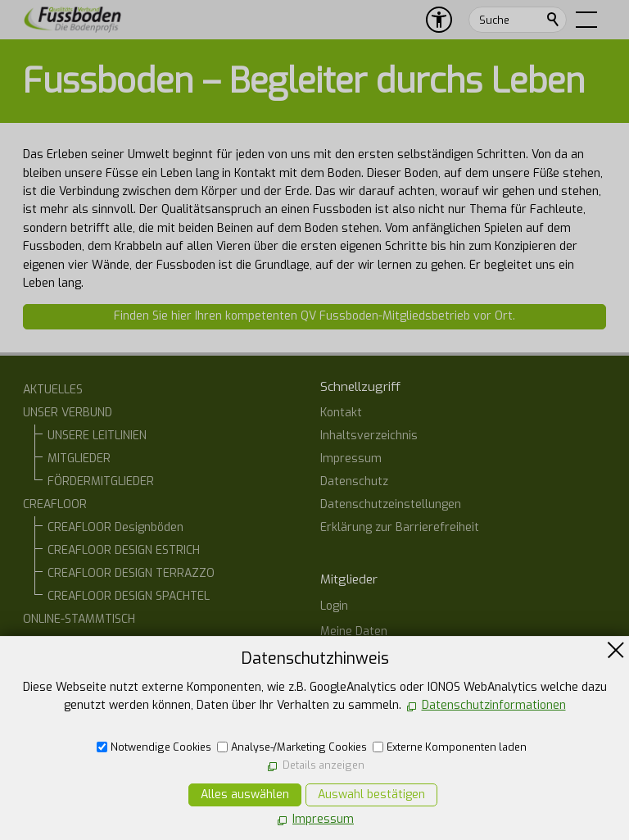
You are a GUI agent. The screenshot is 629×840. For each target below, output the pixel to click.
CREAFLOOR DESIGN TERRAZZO (131, 573)
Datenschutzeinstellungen (391, 504)
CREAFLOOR (55, 504)
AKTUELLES (53, 390)
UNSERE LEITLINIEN (97, 436)
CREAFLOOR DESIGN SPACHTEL (129, 596)
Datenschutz (354, 481)
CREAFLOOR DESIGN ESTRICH (124, 550)
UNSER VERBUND (68, 413)
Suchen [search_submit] (554, 20)
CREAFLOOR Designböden (115, 527)
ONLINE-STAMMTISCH (79, 619)
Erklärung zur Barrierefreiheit (400, 527)
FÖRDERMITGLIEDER (101, 481)
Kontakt (341, 413)
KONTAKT (48, 642)
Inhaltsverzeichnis (369, 436)
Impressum (351, 459)
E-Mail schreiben (382, 779)
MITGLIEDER (79, 459)
